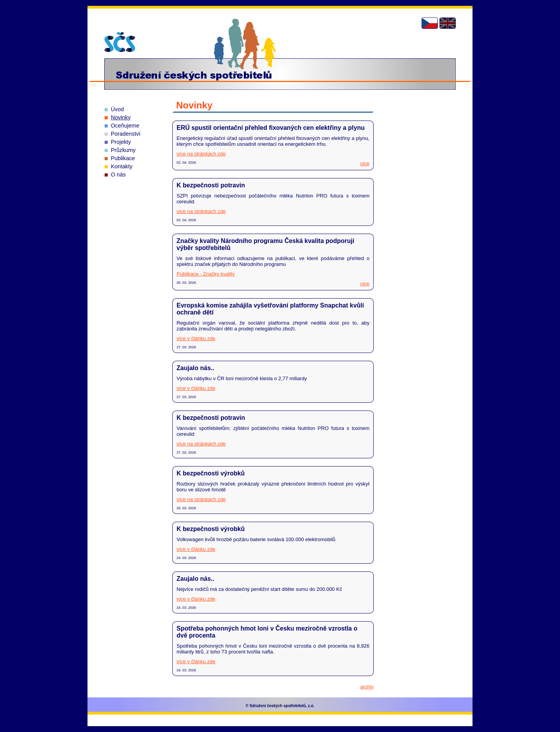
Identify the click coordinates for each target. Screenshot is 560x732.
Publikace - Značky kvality (206, 274)
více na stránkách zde (201, 154)
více (365, 163)
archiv (367, 687)
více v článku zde (196, 338)
